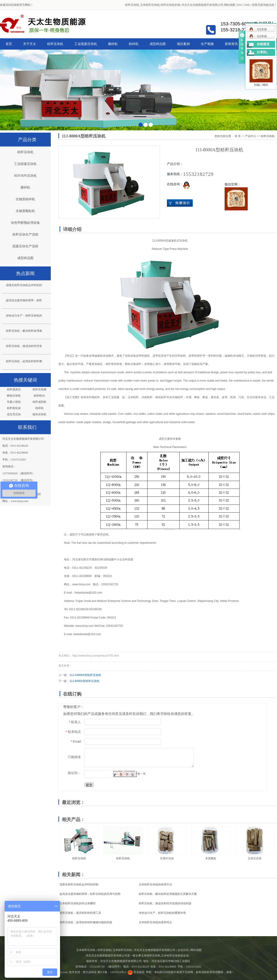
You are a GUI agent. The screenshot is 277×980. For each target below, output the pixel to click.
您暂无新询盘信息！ (265, 5)
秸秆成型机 (39, 402)
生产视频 (207, 44)
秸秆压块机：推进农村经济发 (24, 346)
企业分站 (183, 950)
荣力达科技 (90, 972)
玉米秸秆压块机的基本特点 (155, 922)
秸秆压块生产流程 (25, 235)
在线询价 (180, 203)
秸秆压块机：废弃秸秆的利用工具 (80, 913)
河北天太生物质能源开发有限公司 (202, 5)
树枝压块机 (14, 396)
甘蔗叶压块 (167, 858)
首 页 (238, 136)
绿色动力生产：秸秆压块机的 (24, 316)
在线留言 (263, 44)
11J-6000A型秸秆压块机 (84, 681)
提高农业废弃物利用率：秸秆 (24, 300)
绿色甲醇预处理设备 (25, 223)
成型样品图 (158, 44)
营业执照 (139, 972)
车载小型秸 (14, 402)
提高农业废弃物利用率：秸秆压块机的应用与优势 (90, 894)
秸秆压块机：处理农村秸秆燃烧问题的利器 (86, 922)
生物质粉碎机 (25, 199)
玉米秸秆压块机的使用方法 (155, 884)
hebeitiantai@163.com (88, 593)
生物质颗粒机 (25, 211)
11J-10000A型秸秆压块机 (85, 675)
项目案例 (183, 44)
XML (247, 5)
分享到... (263, 52)
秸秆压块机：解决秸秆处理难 (24, 331)
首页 (9, 44)
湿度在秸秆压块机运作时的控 (24, 285)
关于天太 (30, 44)
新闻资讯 (231, 44)
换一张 (142, 774)
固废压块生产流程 (25, 246)
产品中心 (251, 136)
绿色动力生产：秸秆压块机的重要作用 (162, 913)
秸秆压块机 (132, 5)
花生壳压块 (14, 414)
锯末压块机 (39, 414)
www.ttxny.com (81, 584)
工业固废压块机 (86, 44)
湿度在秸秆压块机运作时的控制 (79, 884)
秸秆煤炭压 (14, 389)
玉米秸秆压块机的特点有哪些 (78, 903)
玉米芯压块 (255, 858)
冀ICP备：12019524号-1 (112, 972)
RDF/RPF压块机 (25, 176)
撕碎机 (113, 44)
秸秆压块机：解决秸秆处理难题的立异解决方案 (168, 894)
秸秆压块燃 (39, 389)
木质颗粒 (211, 858)
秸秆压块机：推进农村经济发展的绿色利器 (165, 903)
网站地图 (230, 5)
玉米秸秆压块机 (150, 5)
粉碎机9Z (39, 396)
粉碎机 (134, 44)
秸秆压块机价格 (170, 5)
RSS (240, 5)
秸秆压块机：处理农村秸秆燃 (24, 361)
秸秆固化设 (14, 408)
